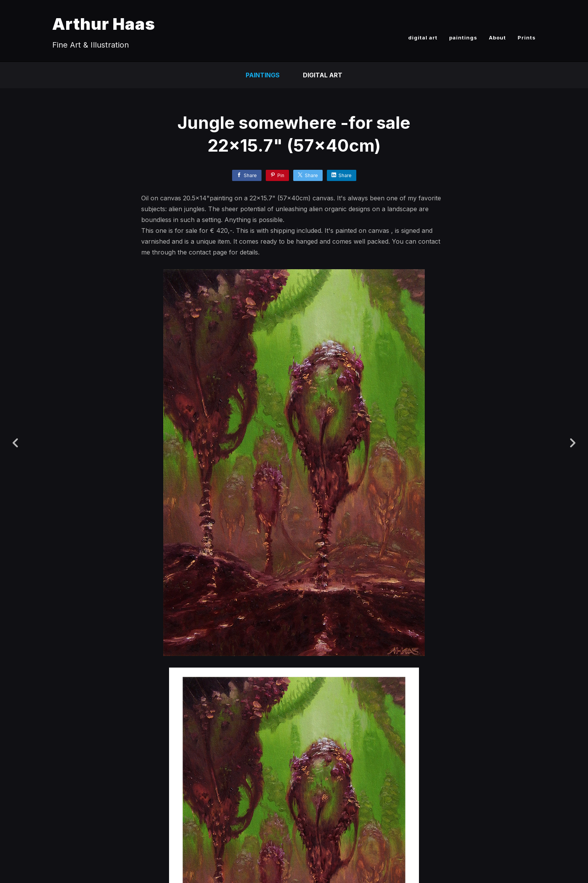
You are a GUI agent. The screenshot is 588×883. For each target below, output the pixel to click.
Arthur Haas (104, 24)
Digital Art (323, 75)
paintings (463, 38)
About (497, 38)
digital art (423, 38)
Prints (527, 38)
